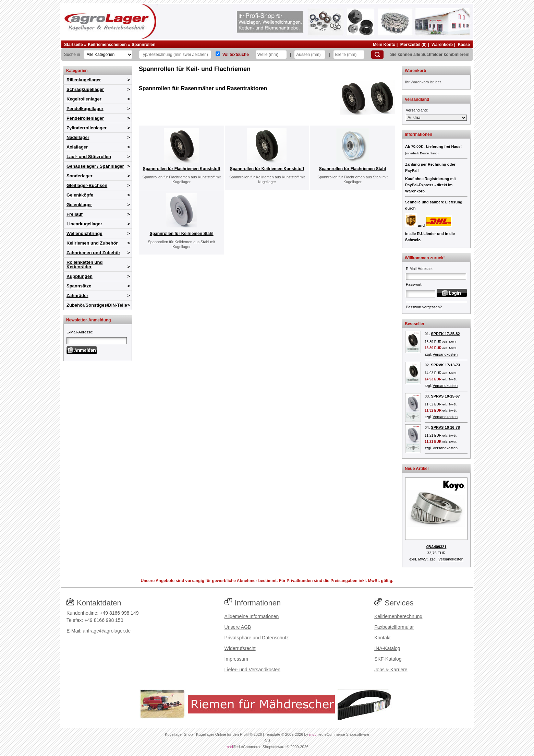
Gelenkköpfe (80, 195)
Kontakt (382, 638)
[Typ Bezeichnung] (175, 55)
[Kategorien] (108, 55)
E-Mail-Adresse (79, 332)
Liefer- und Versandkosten (252, 670)
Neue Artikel (417, 469)
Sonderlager (80, 176)
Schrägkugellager (85, 89)
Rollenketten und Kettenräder (84, 264)
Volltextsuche (236, 55)
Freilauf (75, 214)
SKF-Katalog (388, 659)
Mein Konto (384, 45)
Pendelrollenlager (85, 118)
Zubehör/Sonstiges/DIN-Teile (97, 305)
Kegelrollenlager (84, 99)
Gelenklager (79, 205)
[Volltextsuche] (218, 54)
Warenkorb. (415, 191)
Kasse (464, 45)
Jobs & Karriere (391, 670)
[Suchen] (377, 55)
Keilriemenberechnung (398, 616)
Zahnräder (77, 296)
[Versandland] (436, 118)
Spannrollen (143, 45)
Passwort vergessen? (424, 307)
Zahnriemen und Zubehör (93, 253)
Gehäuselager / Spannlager (95, 166)
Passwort (414, 284)
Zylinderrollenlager (87, 128)
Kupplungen (80, 276)
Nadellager (78, 137)
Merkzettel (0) (414, 45)
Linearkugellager (84, 224)
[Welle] (271, 55)
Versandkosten (445, 354)
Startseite (74, 45)
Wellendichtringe (84, 233)
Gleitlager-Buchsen (87, 185)
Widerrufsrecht (240, 648)
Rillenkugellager (84, 80)
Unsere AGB (238, 627)
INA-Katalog (387, 648)
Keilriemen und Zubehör (92, 243)
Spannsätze (79, 286)
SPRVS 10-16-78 (445, 427)
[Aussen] (310, 55)
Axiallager (77, 147)
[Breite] (349, 55)
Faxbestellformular (394, 627)
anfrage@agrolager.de (107, 631)
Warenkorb (442, 45)
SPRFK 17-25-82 (445, 334)
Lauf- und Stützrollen (89, 157)
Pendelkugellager (85, 109)
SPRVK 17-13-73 (445, 365)
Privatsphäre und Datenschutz (257, 638)
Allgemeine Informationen (252, 616)
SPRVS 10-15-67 (445, 396)
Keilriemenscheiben (107, 45)
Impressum (236, 659)
